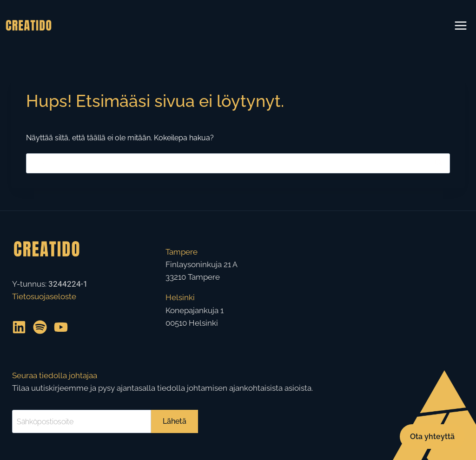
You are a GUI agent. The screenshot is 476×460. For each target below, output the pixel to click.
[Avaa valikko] (460, 25)
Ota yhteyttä (432, 436)
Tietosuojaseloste (44, 296)
